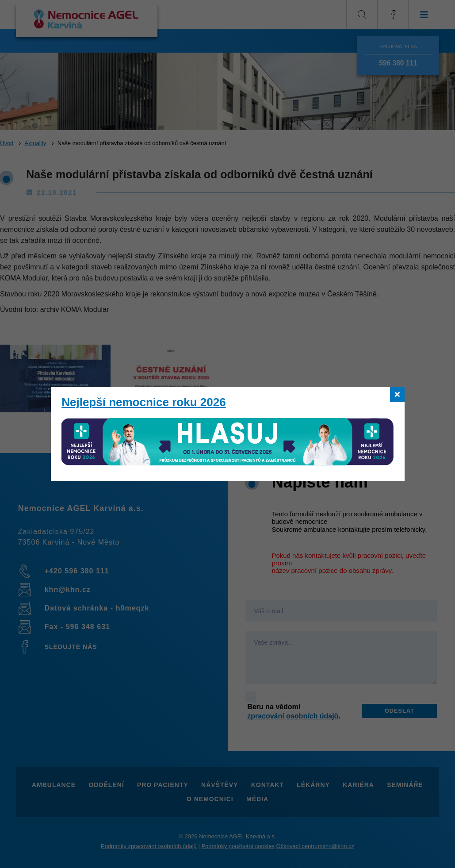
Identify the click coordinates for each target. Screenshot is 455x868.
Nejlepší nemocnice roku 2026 (143, 402)
